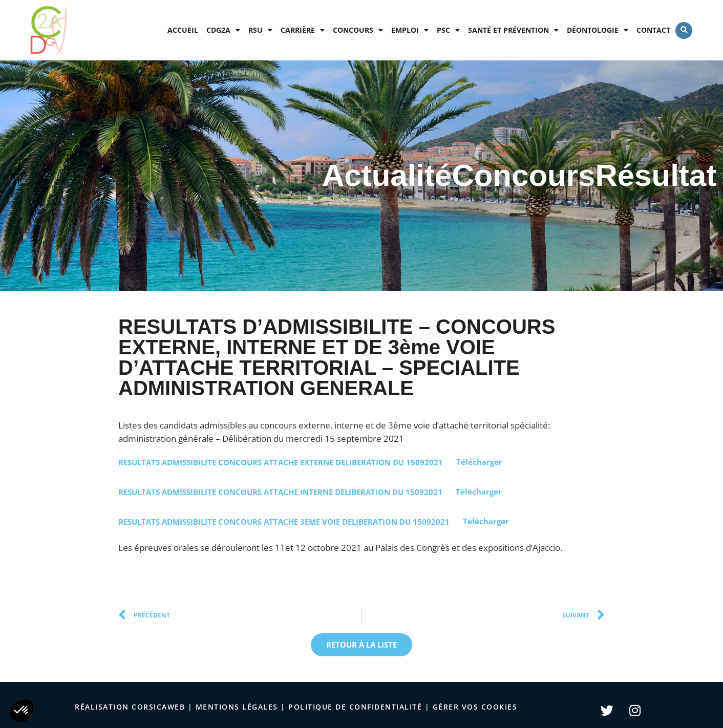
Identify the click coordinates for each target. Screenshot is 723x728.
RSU (260, 30)
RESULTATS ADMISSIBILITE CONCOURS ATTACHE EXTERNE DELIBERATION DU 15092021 (281, 462)
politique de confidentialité (355, 707)
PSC (448, 30)
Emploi (410, 30)
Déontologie (598, 30)
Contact (653, 30)
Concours (358, 30)
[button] (684, 30)
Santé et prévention (513, 30)
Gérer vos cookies (475, 707)
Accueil (183, 30)
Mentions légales (237, 707)
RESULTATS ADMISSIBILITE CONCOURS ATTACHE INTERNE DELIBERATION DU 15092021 (280, 491)
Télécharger (479, 462)
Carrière (303, 30)
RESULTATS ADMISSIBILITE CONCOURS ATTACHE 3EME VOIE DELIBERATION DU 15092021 (284, 521)
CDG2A (223, 30)
